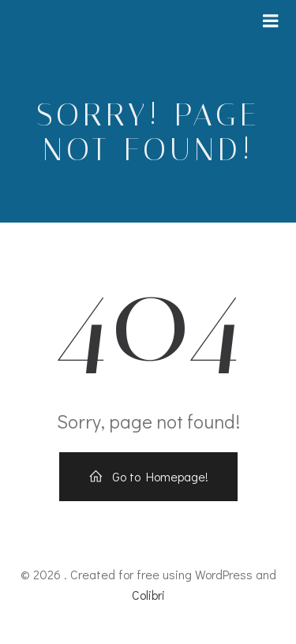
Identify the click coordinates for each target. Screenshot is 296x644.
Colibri (148, 595)
